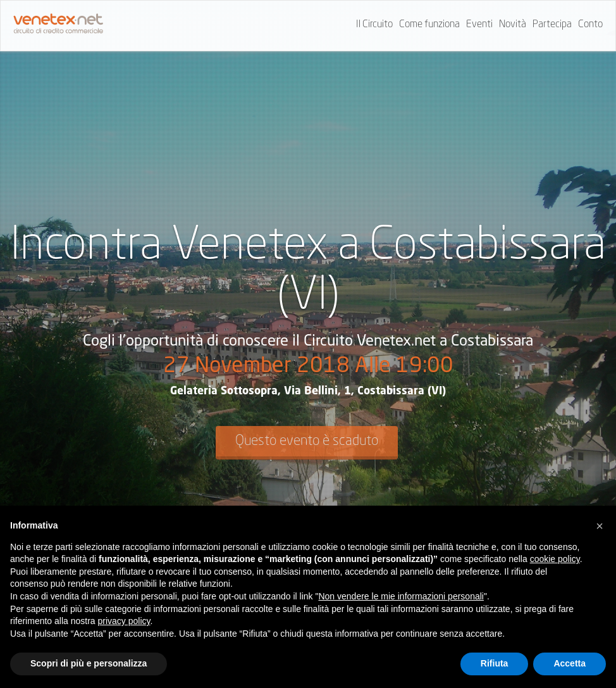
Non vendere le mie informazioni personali (401, 596)
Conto (590, 25)
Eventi (479, 25)
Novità (513, 25)
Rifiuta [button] (495, 663)
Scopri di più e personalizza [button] (89, 663)
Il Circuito (374, 25)
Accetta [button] (570, 663)
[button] (600, 526)
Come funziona (429, 25)
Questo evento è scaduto (307, 441)
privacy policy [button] (124, 621)
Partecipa (552, 25)
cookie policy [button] (555, 559)
